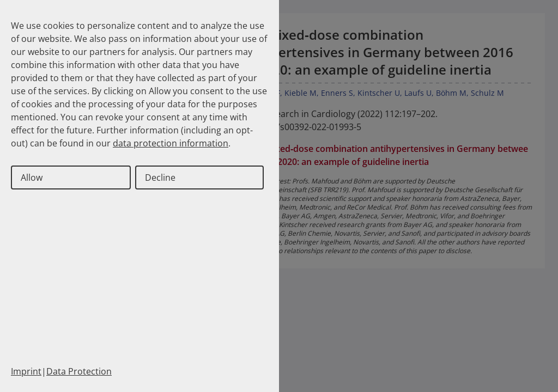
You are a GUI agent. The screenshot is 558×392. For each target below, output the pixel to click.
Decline (160, 177)
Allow (32, 177)
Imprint (26, 371)
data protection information (171, 143)
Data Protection (79, 371)
